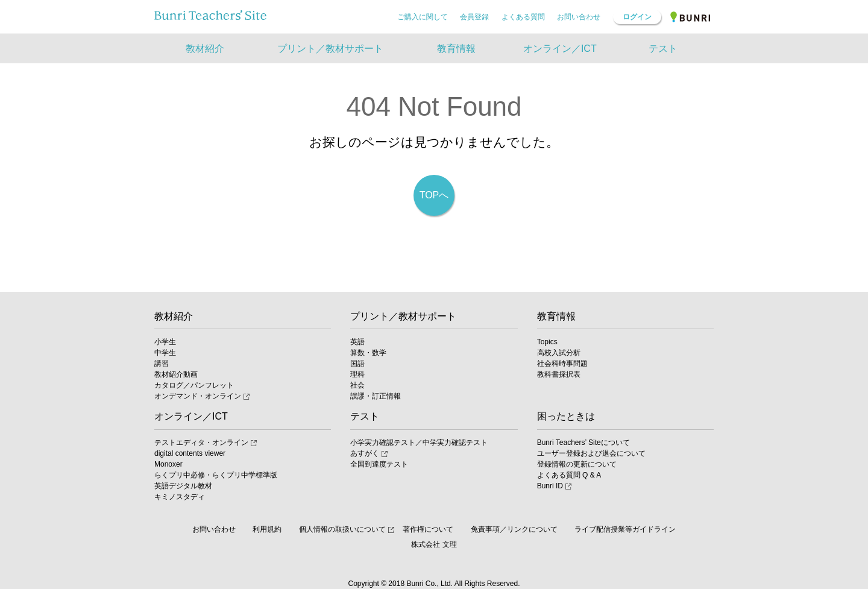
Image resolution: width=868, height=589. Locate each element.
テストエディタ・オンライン (201, 443)
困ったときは (566, 416)
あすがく (365, 453)
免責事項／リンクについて (514, 529)
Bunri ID (550, 486)
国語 (357, 364)
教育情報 (556, 316)
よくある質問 (523, 17)
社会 (357, 385)
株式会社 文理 (434, 544)
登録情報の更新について (577, 464)
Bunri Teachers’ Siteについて (583, 443)
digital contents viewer (190, 453)
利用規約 (267, 529)
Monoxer (168, 464)
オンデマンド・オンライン (198, 396)
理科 (357, 374)
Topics (547, 342)
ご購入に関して (423, 17)
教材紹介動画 (176, 374)
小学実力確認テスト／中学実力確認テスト (419, 443)
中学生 (165, 353)
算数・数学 (368, 353)
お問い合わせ (579, 17)
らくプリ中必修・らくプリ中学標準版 (216, 475)
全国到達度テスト (379, 464)
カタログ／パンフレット (194, 385)
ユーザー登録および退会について (591, 453)
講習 (162, 364)
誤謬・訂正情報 (376, 396)
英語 (357, 342)
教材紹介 (174, 316)
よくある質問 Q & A (569, 475)
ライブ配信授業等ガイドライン (625, 529)
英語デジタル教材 (183, 486)
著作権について (428, 529)
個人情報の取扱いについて (342, 529)
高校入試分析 (559, 353)
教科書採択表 (559, 374)
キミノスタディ (180, 497)
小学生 (165, 342)
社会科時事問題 (562, 364)
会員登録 (474, 17)
